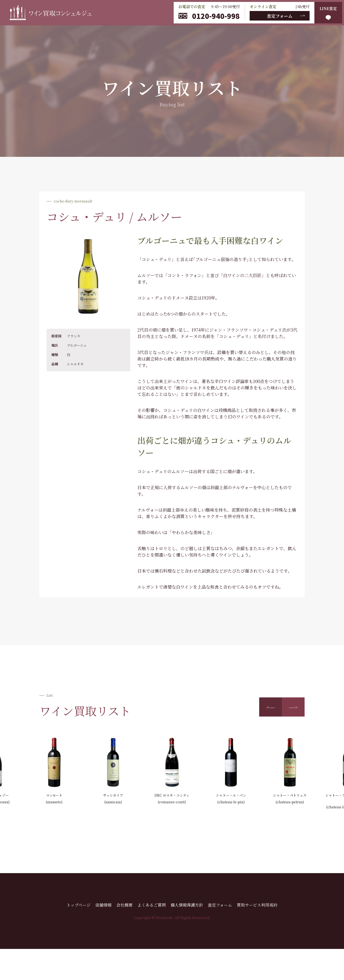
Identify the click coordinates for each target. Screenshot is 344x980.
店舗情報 (103, 905)
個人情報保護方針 (187, 905)
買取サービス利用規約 (257, 905)
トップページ (79, 905)
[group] (54, 771)
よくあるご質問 (152, 905)
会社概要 (124, 905)
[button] (271, 707)
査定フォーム (280, 16)
